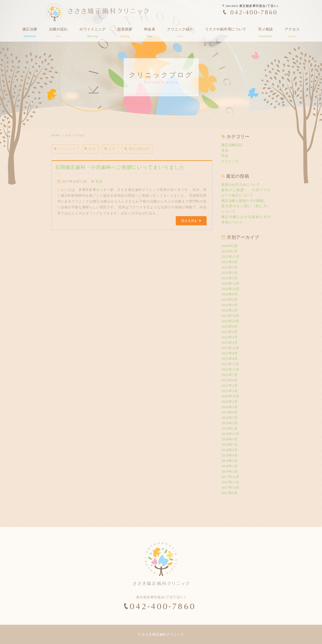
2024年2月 (230, 310)
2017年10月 (230, 488)
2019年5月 (230, 423)
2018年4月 (230, 455)
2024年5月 (230, 300)
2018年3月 (230, 461)
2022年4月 (230, 359)
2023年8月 (230, 326)
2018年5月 (230, 450)
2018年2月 (230, 466)
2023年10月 (230, 321)
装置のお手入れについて (241, 185)
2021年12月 (230, 364)
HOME (56, 135)
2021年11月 (230, 369)
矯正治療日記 (137, 149)
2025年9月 (230, 262)
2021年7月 (230, 375)
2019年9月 (230, 412)
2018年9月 (230, 439)
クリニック (65, 149)
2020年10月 (230, 396)
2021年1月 (230, 391)
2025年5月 (230, 273)
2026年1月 (230, 251)
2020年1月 (230, 407)
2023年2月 (230, 343)
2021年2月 (230, 386)
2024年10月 (230, 289)
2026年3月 (230, 246)
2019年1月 (230, 429)
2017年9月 (230, 493)
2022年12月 (230, 348)
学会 (90, 149)
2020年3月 (230, 402)
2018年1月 (230, 471)
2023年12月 (230, 316)
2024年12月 (230, 284)
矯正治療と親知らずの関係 (243, 201)
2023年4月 (230, 337)
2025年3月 (230, 278)
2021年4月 (230, 380)
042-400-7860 (254, 12)
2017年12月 (230, 477)
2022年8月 (230, 353)
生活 (110, 149)
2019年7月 (230, 418)
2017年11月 (230, 482)
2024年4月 (230, 305)
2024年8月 (230, 294)
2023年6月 (230, 332)
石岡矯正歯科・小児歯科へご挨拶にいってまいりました (120, 167)
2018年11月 (230, 434)
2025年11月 (230, 257)
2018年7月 (230, 445)
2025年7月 (230, 267)
